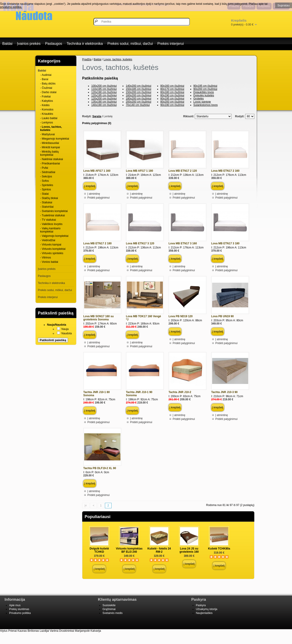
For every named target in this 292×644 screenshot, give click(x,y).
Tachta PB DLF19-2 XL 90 (100, 468)
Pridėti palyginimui (98, 198)
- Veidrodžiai (48, 240)
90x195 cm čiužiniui (205, 86)
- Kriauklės (47, 114)
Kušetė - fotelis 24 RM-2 (159, 550)
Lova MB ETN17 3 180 (225, 243)
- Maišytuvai (47, 134)
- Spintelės (47, 185)
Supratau (284, 5)
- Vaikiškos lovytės (51, 224)
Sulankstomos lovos (206, 105)
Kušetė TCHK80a (219, 549)
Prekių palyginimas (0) (97, 123)
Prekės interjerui (171, 44)
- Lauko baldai (49, 118)
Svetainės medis (112, 613)
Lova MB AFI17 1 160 (97, 171)
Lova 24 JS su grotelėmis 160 (189, 550)
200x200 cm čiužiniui (138, 102)
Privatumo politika (20, 613)
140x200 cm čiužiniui (138, 86)
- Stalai (44, 194)
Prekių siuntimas (19, 609)
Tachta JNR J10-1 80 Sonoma (96, 394)
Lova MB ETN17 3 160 (183, 243)
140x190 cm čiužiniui (104, 105)
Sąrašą (97, 116)
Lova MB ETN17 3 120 (140, 243)
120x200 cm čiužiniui (104, 99)
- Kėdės (45, 105)
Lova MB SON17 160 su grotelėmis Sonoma (98, 318)
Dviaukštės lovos (204, 92)
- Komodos (47, 110)
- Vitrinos (46, 258)
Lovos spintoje (202, 102)
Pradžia (87, 59)
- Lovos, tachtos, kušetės (51, 128)
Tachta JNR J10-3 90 (224, 392)
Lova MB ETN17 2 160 (225, 171)
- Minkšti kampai (50, 147)
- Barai (44, 79)
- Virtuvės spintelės (52, 253)
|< (86, 506)
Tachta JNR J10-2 (180, 392)
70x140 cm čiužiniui (138, 105)
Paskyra (201, 605)
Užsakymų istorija (206, 609)
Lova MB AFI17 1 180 (139, 171)
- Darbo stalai (48, 92)
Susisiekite (109, 605)
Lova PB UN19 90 (223, 316)
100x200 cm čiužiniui (104, 86)
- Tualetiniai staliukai (52, 215)
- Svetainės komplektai (54, 211)
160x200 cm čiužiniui (138, 95)
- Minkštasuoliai (50, 143)
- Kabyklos (47, 101)
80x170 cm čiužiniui (172, 89)
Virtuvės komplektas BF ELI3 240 (129, 550)
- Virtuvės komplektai (53, 249)
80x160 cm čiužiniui (172, 86)
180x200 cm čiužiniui (138, 99)
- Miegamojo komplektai (55, 139)
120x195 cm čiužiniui (104, 95)
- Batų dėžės (48, 84)
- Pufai (44, 168)
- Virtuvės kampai (51, 245)
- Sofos (44, 181)
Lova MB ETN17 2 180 (97, 243)
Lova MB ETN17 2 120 (183, 171)
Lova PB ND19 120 (181, 316)
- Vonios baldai (49, 262)
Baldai (7, 44)
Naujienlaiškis (204, 613)
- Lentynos (47, 123)
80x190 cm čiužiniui (172, 95)
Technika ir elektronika (85, 44)
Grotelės (199, 99)
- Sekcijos (46, 176)
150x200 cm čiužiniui (138, 92)
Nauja (65, 329)
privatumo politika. (11, 7)
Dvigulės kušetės (204, 95)
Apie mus (15, 605)
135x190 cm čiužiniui (104, 102)
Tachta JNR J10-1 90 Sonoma (139, 394)
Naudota (66, 333)
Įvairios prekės (29, 44)
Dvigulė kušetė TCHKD (99, 550)
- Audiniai (46, 75)
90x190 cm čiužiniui (172, 105)
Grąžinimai (109, 609)
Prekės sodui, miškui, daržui (130, 44)
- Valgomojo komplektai (54, 236)
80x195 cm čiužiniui (172, 99)
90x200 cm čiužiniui (205, 89)
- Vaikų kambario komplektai (50, 230)
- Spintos (46, 189)
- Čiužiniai (46, 88)
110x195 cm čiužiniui (104, 89)
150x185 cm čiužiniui (138, 89)
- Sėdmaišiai (48, 172)
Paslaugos (54, 44)
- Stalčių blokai (49, 198)
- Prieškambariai (50, 164)
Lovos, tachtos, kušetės (118, 59)
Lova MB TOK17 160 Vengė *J (143, 318)
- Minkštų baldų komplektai (49, 153)
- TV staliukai (48, 220)
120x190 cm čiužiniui (104, 92)
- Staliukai (46, 202)
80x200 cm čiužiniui (172, 102)
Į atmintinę (94, 194)
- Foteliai (45, 97)
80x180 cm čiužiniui (172, 92)
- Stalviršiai (47, 207)
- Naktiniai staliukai (52, 159)
